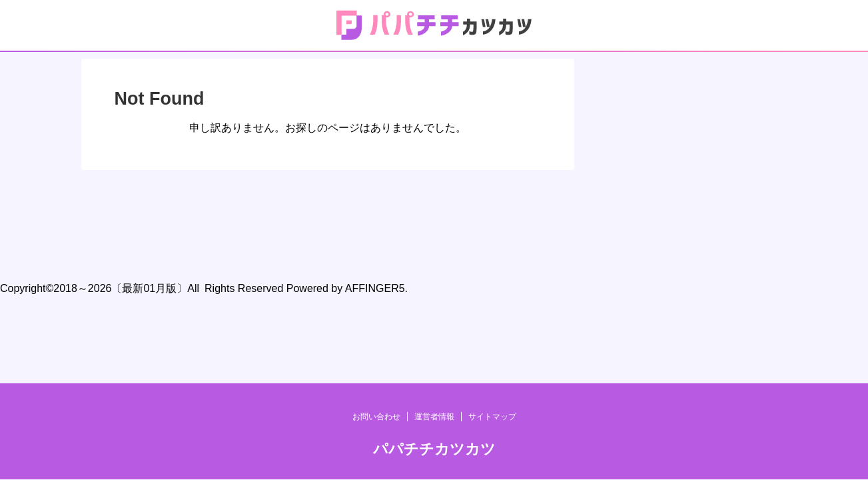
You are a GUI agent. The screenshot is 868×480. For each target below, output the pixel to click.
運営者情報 (434, 217)
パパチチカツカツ (434, 249)
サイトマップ (492, 217)
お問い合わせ (376, 217)
